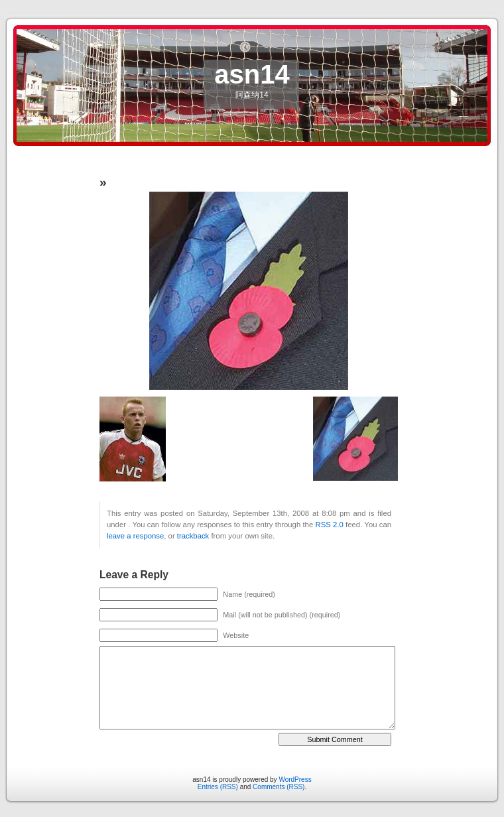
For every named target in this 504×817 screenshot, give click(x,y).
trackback (193, 536)
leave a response (135, 536)
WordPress (295, 780)
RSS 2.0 (330, 525)
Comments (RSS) (279, 787)
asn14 (252, 74)
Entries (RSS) (218, 787)
